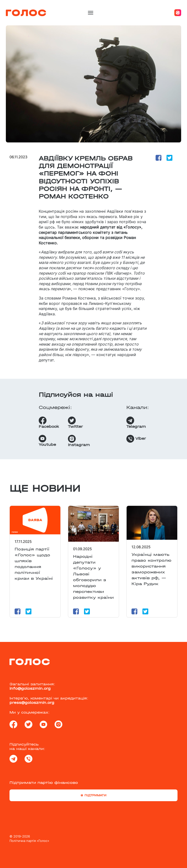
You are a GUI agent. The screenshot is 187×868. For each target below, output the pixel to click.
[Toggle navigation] (91, 13)
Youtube (47, 441)
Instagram (79, 441)
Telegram (136, 423)
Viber (136, 439)
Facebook (49, 423)
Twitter (75, 423)
